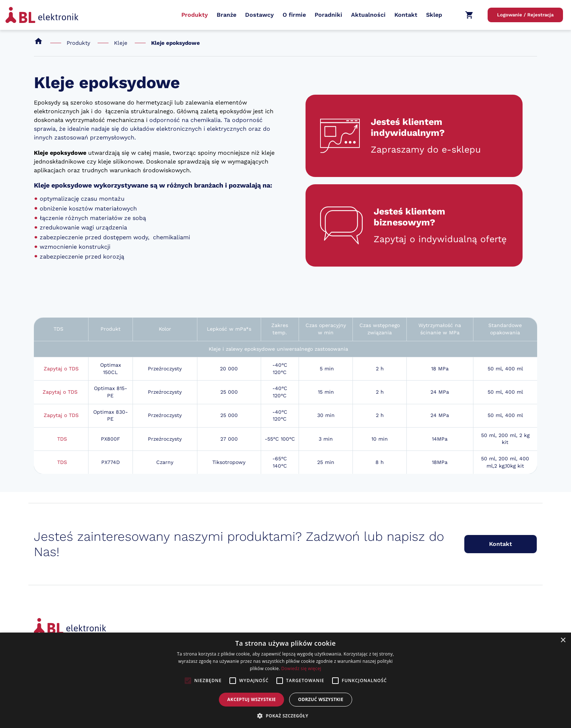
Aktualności (368, 15)
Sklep (434, 15)
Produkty (195, 15)
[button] (285, 716)
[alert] (285, 680)
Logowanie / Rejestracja (525, 15)
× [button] (563, 640)
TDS (62, 439)
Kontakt (406, 15)
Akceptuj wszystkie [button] (251, 699)
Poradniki (328, 15)
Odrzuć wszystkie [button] (320, 699)
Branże (227, 15)
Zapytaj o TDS (61, 369)
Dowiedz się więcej (301, 668)
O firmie (294, 15)
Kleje (121, 43)
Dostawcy (259, 15)
